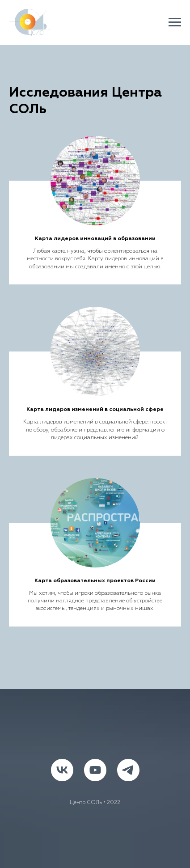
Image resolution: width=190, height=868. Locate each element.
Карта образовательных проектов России (95, 581)
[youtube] (95, 770)
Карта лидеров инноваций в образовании (95, 239)
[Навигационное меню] (175, 22)
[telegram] (128, 770)
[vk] (62, 770)
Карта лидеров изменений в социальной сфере (95, 410)
